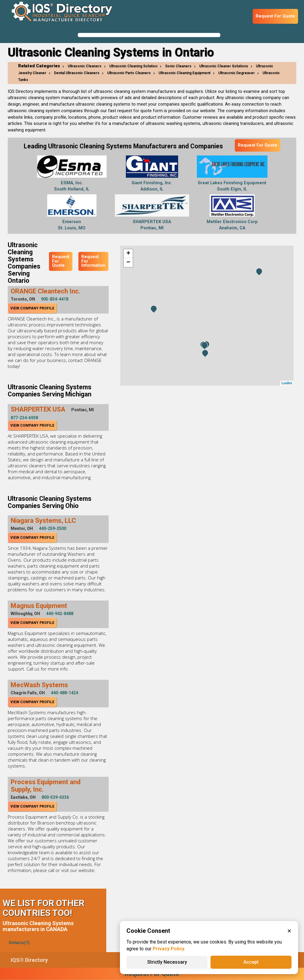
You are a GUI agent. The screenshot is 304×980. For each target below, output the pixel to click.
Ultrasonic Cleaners (85, 66)
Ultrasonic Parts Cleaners (129, 73)
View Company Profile (32, 308)
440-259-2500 (53, 528)
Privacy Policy (168, 949)
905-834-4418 (55, 299)
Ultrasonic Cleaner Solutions (224, 66)
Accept (251, 962)
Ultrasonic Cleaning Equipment (185, 73)
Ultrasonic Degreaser (236, 73)
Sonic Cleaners (178, 66)
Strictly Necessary (167, 962)
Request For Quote (275, 16)
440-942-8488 (60, 614)
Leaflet (287, 383)
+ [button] (128, 254)
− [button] (128, 263)
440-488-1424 (64, 693)
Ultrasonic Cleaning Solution (133, 66)
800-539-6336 (55, 797)
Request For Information (93, 261)
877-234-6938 (24, 418)
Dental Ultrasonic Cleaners (77, 73)
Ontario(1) (19, 943)
